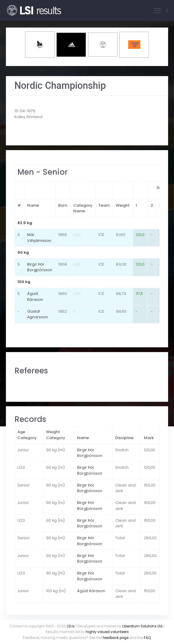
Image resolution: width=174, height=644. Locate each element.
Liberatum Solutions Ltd (142, 626)
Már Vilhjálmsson (39, 238)
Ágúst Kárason (35, 297)
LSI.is (71, 626)
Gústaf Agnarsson (38, 314)
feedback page (116, 638)
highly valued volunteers (107, 632)
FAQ (147, 638)
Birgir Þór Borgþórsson (40, 267)
